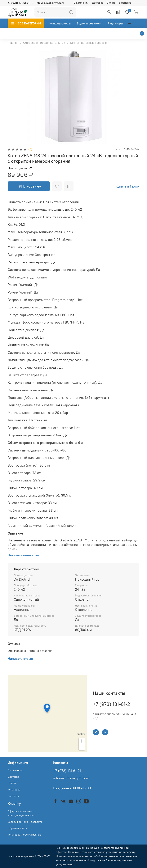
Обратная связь (17, 828)
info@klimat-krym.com (50, 3)
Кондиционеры (60, 23)
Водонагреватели (89, 23)
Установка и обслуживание (24, 835)
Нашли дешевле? (20, 168)
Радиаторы (115, 23)
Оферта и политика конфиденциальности (21, 813)
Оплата (111, 3)
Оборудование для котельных (44, 43)
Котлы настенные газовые (88, 43)
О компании (81, 3)
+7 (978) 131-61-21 (19, 3)
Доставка (98, 3)
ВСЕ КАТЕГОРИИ (26, 23)
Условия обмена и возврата (25, 822)
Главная (13, 43)
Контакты (13, 796)
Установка (125, 3)
